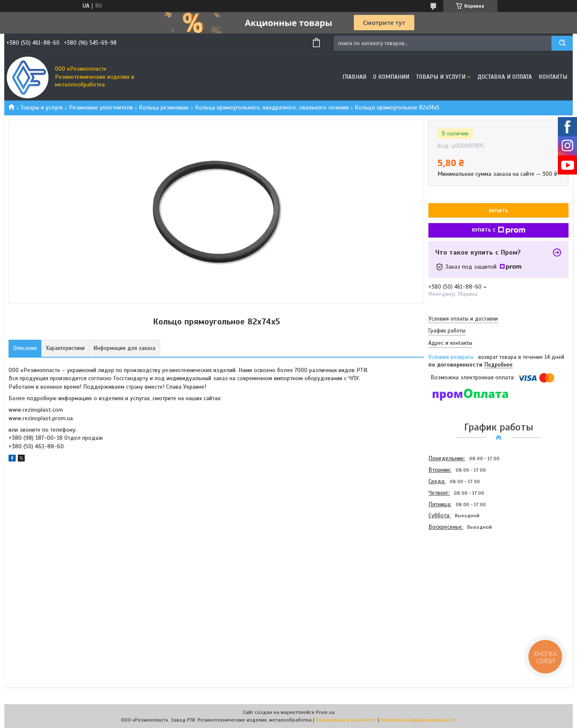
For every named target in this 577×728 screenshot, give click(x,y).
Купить (498, 211)
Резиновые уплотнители (101, 107)
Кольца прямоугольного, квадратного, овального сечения (272, 107)
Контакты (553, 77)
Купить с (499, 230)
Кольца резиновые (164, 107)
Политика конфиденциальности (418, 720)
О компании (391, 77)
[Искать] (562, 43)
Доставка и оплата (505, 77)
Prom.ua (325, 712)
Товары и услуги (441, 77)
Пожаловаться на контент (346, 720)
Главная (354, 77)
